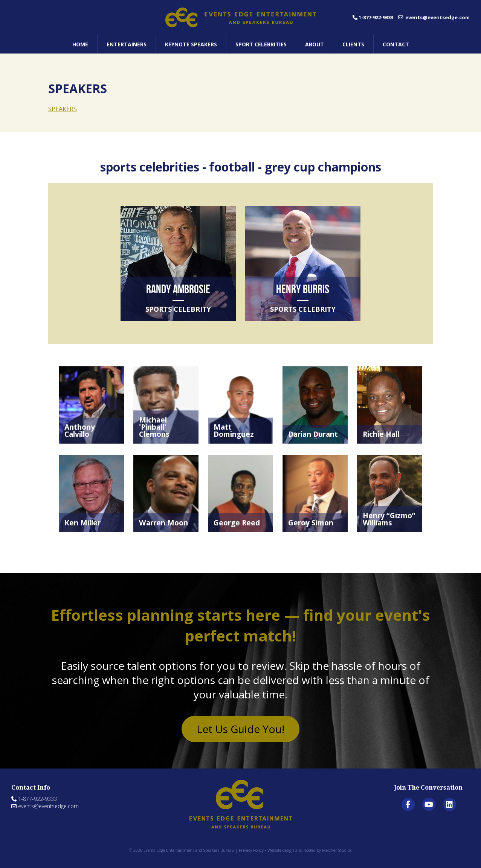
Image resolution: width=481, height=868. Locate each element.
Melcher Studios (337, 850)
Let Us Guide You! (240, 729)
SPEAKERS (63, 109)
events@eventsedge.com (434, 17)
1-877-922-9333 (373, 17)
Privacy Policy (251, 850)
